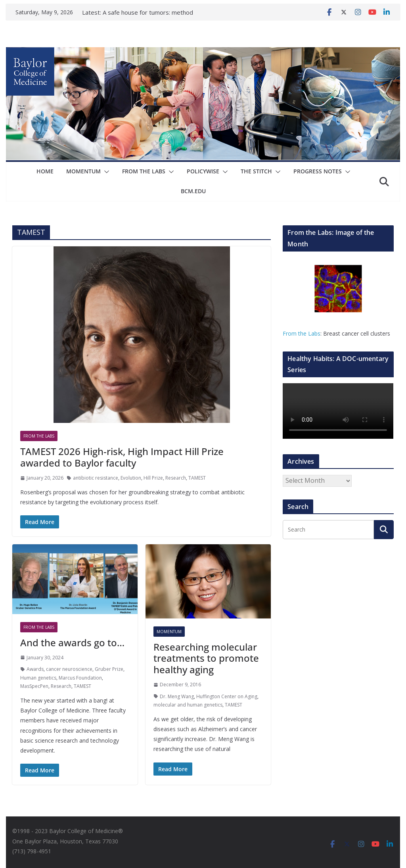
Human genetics (38, 678)
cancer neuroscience (69, 669)
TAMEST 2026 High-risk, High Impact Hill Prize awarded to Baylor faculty (122, 457)
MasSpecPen (34, 686)
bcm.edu (193, 191)
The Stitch (256, 171)
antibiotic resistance (96, 478)
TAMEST (197, 478)
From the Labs (302, 333)
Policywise (203, 171)
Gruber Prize (109, 669)
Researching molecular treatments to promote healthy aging (206, 658)
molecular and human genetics (188, 705)
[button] (105, 172)
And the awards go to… (72, 642)
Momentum (83, 171)
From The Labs (144, 171)
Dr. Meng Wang (177, 696)
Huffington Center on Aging (227, 696)
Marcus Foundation (80, 678)
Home (45, 171)
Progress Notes (318, 171)
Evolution (131, 478)
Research (176, 478)
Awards (35, 669)
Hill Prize (153, 478)
